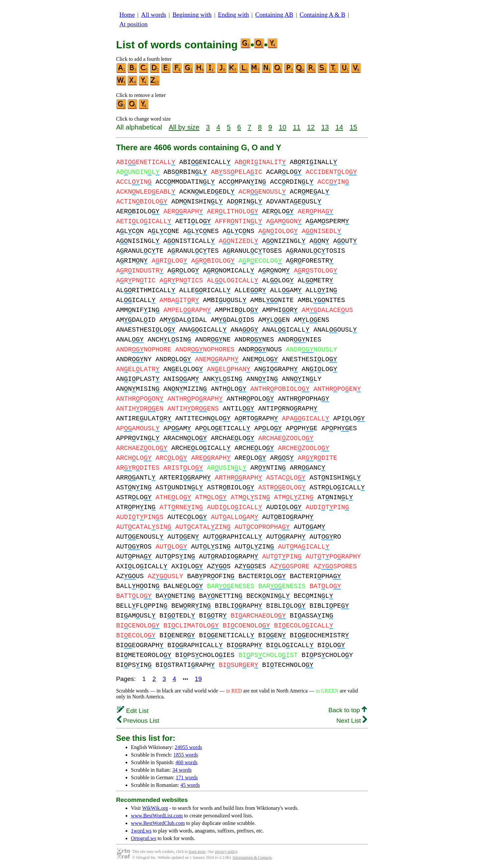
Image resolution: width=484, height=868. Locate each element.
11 (297, 127)
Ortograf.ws (144, 838)
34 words (182, 770)
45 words (190, 785)
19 (198, 679)
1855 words (186, 755)
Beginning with (192, 15)
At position (133, 24)
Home (127, 15)
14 (339, 127)
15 (353, 127)
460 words (187, 762)
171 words (187, 777)
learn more (197, 852)
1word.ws (141, 831)
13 (325, 127)
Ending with (233, 15)
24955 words (188, 747)
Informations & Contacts (252, 857)
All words (154, 15)
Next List (352, 721)
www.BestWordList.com (157, 816)
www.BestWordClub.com (158, 823)
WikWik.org (155, 808)
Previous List (138, 721)
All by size (184, 127)
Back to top (348, 710)
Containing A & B (322, 15)
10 (283, 127)
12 (311, 127)
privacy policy (226, 852)
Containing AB (274, 15)
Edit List (133, 711)
